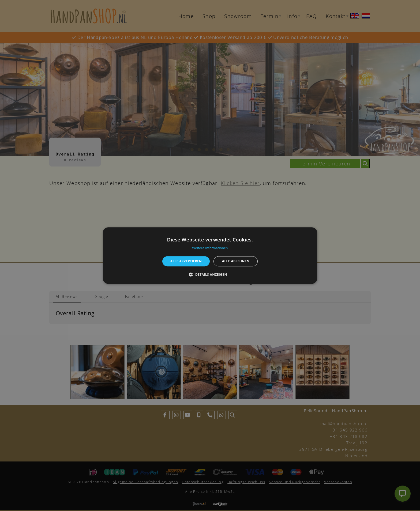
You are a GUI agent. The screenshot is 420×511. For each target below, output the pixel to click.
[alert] (210, 256)
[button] (210, 274)
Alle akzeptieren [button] (186, 261)
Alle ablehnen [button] (236, 261)
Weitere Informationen (210, 248)
